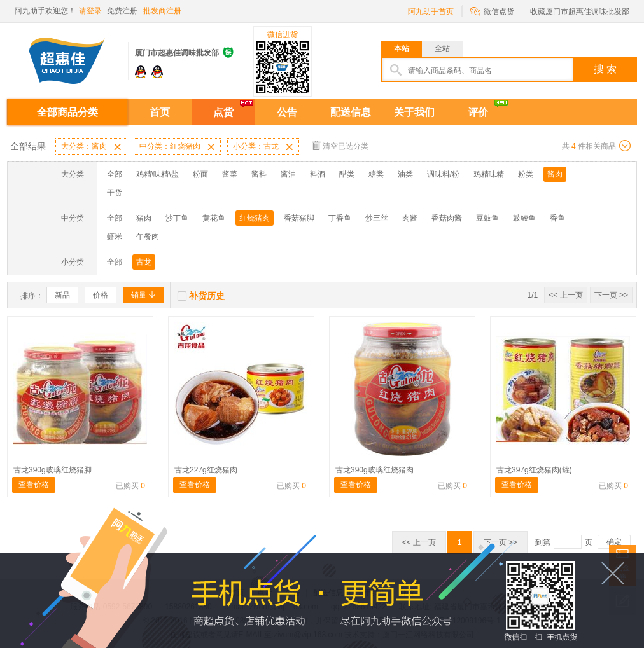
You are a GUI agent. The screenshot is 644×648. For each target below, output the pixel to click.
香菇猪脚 (299, 218)
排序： (32, 296)
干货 (115, 193)
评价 (478, 112)
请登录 (90, 11)
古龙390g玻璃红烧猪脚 (52, 470)
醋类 (347, 174)
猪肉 (144, 218)
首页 (160, 112)
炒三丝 (377, 218)
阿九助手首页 (431, 11)
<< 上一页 (565, 295)
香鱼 (557, 218)
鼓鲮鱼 (524, 218)
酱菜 (230, 174)
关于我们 (414, 112)
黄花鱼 (214, 218)
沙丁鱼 (177, 218)
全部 (115, 174)
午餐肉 (148, 237)
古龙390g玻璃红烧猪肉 (374, 470)
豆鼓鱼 (487, 218)
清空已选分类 (340, 145)
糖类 (376, 174)
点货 (223, 112)
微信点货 (492, 10)
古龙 (144, 262)
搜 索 (605, 69)
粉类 (526, 174)
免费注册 (122, 11)
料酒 (318, 174)
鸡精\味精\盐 (157, 174)
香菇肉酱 (447, 218)
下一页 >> (611, 295)
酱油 (288, 174)
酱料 (259, 174)
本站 (402, 48)
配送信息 (351, 112)
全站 (442, 48)
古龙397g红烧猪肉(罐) (534, 470)
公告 (287, 112)
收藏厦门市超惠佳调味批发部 (580, 11)
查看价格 (34, 485)
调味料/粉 (443, 174)
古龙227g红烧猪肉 (206, 470)
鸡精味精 (489, 174)
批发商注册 (162, 11)
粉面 (200, 174)
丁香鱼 (340, 218)
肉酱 (410, 218)
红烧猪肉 (255, 218)
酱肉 (555, 174)
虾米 (115, 237)
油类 (405, 174)
